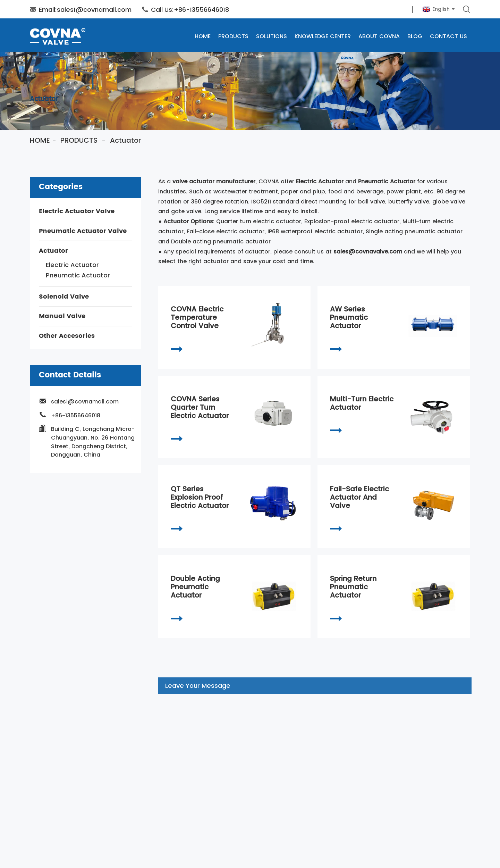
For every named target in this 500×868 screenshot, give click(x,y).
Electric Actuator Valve (77, 211)
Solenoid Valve (64, 297)
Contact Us (448, 36)
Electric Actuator (72, 265)
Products (233, 36)
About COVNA (379, 36)
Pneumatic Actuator (78, 275)
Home (203, 36)
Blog (415, 36)
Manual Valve (62, 316)
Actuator (125, 140)
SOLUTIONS (272, 36)
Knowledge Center (323, 36)
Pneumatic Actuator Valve (83, 231)
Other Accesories (67, 336)
